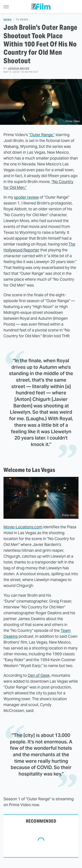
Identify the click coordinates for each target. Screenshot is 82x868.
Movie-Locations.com (23, 527)
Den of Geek (39, 675)
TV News (22, 20)
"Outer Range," (42, 135)
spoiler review (26, 197)
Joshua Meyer (18, 68)
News (8, 20)
